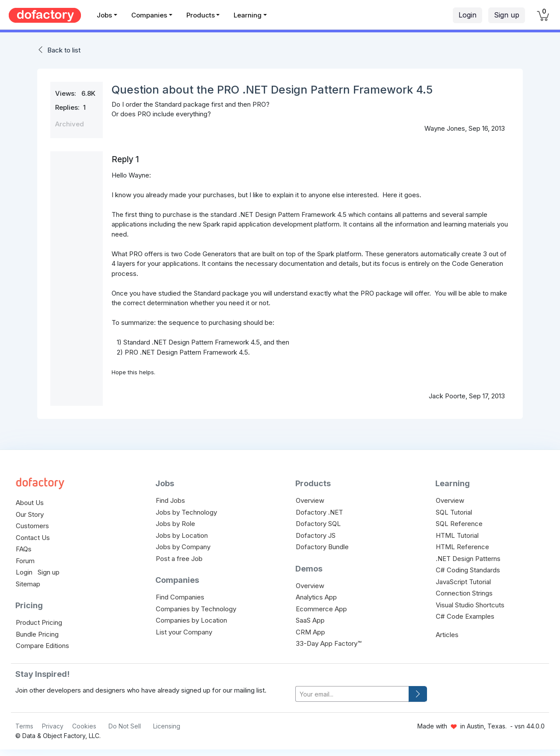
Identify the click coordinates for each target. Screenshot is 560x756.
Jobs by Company (183, 547)
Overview (310, 500)
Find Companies (180, 597)
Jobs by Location (182, 535)
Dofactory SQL (318, 524)
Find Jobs (170, 500)
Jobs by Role (175, 524)
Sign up (507, 15)
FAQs (24, 549)
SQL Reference (459, 524)
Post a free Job (179, 559)
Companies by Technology (196, 609)
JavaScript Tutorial (463, 582)
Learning (248, 15)
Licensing (167, 726)
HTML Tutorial (457, 535)
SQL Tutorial (454, 512)
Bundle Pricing (37, 634)
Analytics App (316, 597)
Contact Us (33, 538)
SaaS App (310, 620)
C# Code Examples (465, 616)
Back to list (64, 50)
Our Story (30, 514)
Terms (24, 726)
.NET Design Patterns (468, 559)
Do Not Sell (125, 726)
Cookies (84, 726)
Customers (32, 526)
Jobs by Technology (186, 512)
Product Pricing (39, 622)
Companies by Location (191, 620)
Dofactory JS (316, 535)
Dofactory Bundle (322, 547)
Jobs (104, 15)
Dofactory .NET (319, 512)
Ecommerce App (321, 609)
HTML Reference (462, 547)
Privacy (53, 726)
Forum (25, 561)
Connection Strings (464, 593)
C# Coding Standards (468, 570)
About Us (30, 503)
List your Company (184, 632)
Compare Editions (42, 646)
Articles (447, 635)
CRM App (310, 632)
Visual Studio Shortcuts (470, 605)
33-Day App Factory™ (329, 643)
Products (201, 15)
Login (467, 15)
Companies (149, 15)
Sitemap (28, 584)
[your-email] (352, 694)
